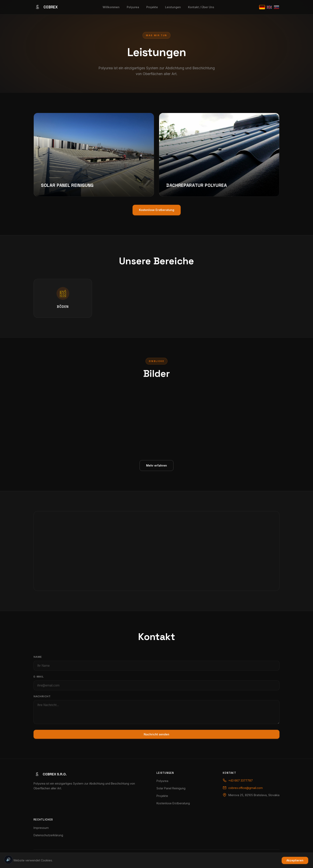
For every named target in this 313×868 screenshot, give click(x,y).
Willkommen (111, 7)
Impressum (41, 828)
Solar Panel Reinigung (171, 788)
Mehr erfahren (156, 470)
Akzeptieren (295, 860)
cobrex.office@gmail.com (246, 788)
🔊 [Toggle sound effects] (8, 859)
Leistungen (173, 7)
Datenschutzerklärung (48, 835)
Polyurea (133, 7)
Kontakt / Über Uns (201, 7)
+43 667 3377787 (241, 780)
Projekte (152, 7)
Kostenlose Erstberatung (173, 803)
